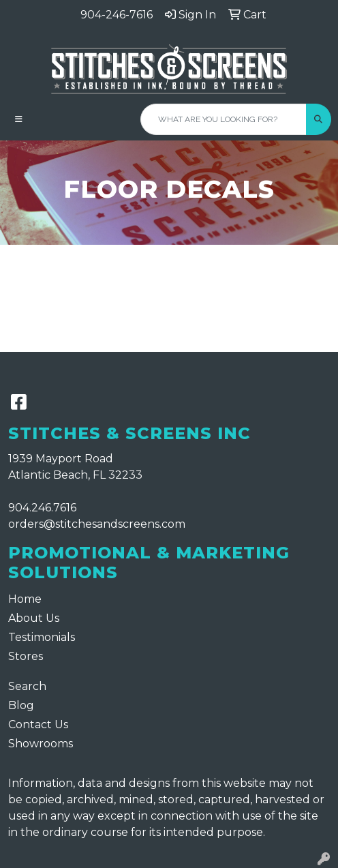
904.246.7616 (42, 508)
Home (25, 599)
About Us (34, 618)
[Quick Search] (224, 119)
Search (27, 686)
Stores (26, 656)
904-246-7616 (117, 15)
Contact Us (38, 724)
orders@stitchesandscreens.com (97, 524)
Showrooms (41, 744)
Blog (21, 705)
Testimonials (42, 637)
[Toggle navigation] (19, 119)
